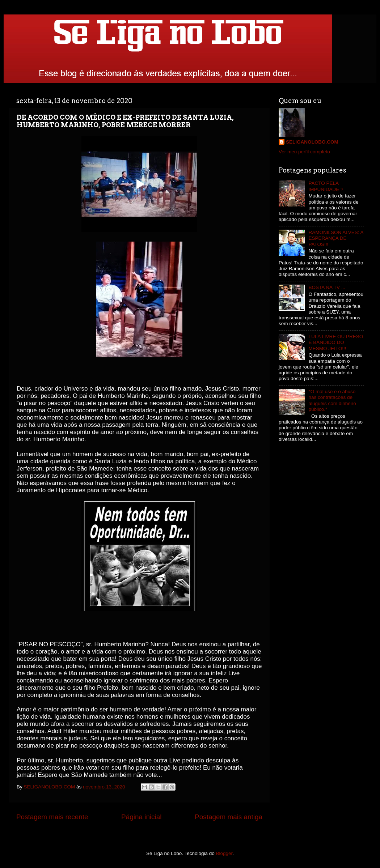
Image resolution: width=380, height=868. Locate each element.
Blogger (224, 853)
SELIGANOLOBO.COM (312, 142)
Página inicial (141, 817)
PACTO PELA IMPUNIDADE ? (326, 186)
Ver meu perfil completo (304, 152)
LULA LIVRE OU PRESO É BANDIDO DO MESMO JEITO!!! (336, 342)
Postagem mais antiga (229, 817)
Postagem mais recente (52, 817)
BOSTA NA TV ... (327, 287)
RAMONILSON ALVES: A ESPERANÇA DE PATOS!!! (336, 238)
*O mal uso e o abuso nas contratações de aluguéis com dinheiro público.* (332, 400)
